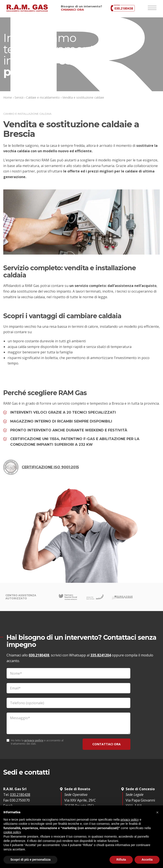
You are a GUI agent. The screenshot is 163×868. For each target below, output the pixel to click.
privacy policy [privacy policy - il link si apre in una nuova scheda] (130, 820)
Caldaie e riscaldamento (43, 97)
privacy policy (34, 740)
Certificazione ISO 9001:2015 (41, 467)
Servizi (19, 97)
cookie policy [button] (12, 832)
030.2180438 (39, 655)
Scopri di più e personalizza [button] (30, 860)
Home (8, 97)
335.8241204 (101, 655)
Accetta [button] (147, 860)
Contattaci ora (106, 744)
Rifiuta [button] (121, 860)
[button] (157, 812)
